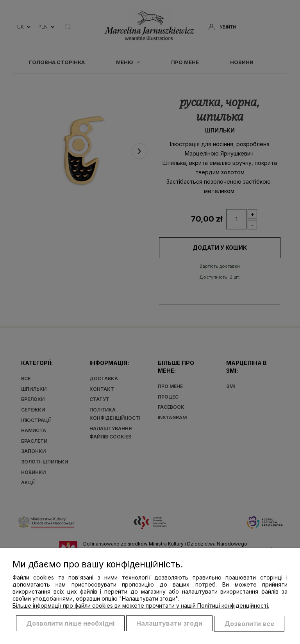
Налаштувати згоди (169, 624)
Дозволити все (249, 624)
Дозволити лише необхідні (70, 624)
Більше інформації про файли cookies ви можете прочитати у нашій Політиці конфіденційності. (141, 606)
